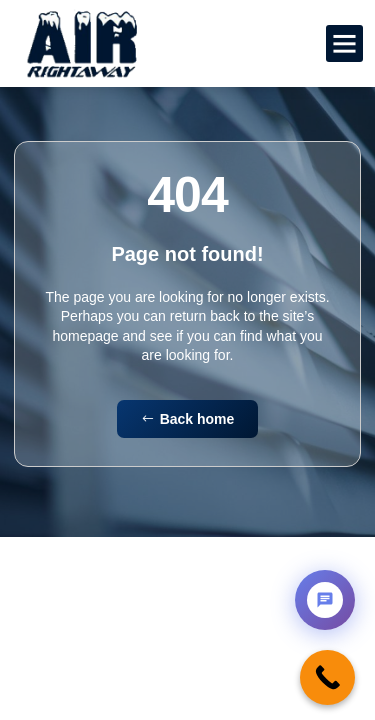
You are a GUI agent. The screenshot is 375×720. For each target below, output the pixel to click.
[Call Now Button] (327, 677)
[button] (345, 44)
